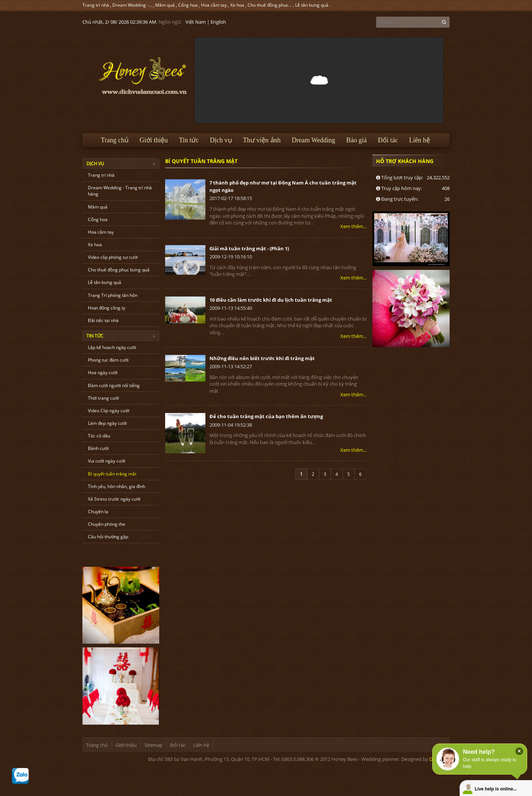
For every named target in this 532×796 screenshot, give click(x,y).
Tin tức (189, 140)
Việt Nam (196, 22)
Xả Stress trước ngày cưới (114, 499)
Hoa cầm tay (214, 5)
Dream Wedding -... (132, 5)
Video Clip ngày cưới (109, 411)
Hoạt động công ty (107, 308)
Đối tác (388, 140)
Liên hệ (420, 140)
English (218, 22)
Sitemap (154, 745)
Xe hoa (237, 5)
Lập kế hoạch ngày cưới (112, 347)
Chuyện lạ (98, 512)
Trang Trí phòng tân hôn (113, 295)
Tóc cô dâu (99, 436)
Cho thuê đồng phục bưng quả (119, 270)
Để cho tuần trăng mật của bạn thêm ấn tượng (266, 416)
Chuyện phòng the (107, 524)
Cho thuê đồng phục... (270, 5)
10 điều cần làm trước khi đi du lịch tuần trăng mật (271, 300)
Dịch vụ (221, 140)
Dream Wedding (314, 140)
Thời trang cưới (103, 398)
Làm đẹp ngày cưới (107, 423)
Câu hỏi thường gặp (108, 537)
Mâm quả (165, 5)
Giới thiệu (154, 140)
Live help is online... (496, 789)
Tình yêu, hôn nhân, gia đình (117, 486)
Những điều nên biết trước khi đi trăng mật (262, 358)
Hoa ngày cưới (103, 372)
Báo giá (357, 140)
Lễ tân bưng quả (312, 5)
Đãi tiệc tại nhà (103, 320)
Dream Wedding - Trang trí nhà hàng (120, 191)
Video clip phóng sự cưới (113, 257)
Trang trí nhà (96, 5)
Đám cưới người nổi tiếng (114, 385)
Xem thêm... (353, 226)
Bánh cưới (98, 448)
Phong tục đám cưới (108, 360)
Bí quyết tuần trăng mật (112, 474)
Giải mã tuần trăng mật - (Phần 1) (249, 248)
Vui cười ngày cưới (107, 461)
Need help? (479, 752)
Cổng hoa (188, 5)
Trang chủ (115, 140)
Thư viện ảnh (262, 140)
